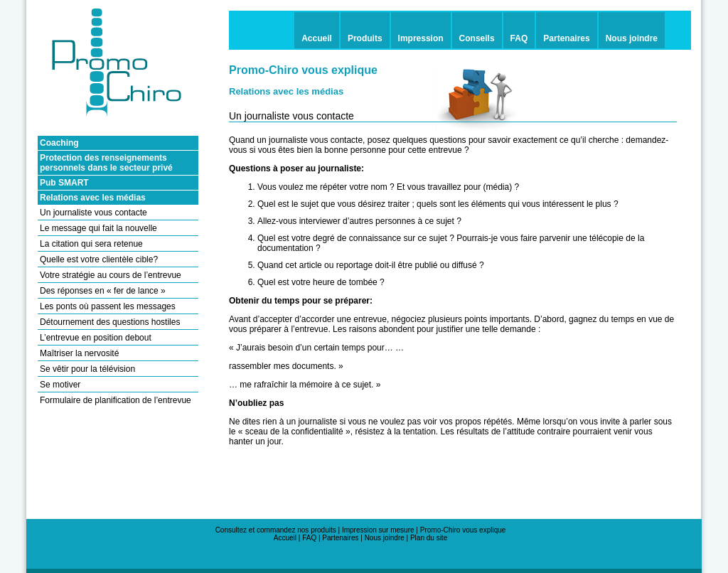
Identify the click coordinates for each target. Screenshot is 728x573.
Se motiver (60, 385)
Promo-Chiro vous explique (463, 530)
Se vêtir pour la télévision (87, 369)
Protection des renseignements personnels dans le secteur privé (106, 163)
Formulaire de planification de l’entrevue (116, 400)
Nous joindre (385, 538)
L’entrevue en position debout (96, 338)
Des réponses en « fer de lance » (103, 291)
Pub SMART (64, 183)
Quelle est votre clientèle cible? (99, 259)
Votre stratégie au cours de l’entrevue (111, 275)
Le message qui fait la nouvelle (98, 228)
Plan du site (429, 538)
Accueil (286, 538)
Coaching (59, 143)
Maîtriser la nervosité (79, 353)
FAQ (309, 538)
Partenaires (340, 538)
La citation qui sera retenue (91, 244)
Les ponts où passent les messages (108, 306)
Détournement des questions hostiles (110, 322)
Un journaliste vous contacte (93, 213)
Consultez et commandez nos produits (276, 530)
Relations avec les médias (93, 198)
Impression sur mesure (378, 530)
